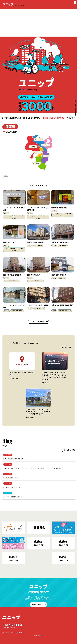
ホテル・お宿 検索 (38, 322)
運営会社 (20, 633)
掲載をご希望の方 (38, 604)
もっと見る (67, 450)
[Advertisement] (38, 23)
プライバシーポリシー (9, 633)
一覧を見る (64, 347)
